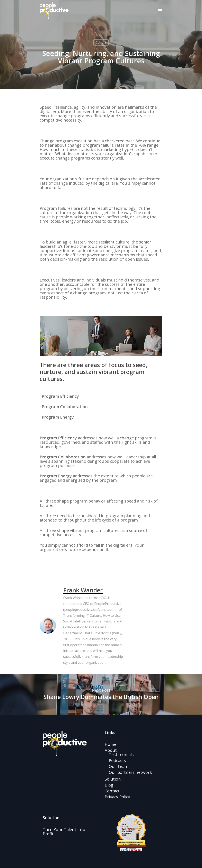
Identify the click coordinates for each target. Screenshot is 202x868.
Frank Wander (83, 590)
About (111, 750)
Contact (112, 791)
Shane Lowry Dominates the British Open (101, 694)
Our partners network (130, 772)
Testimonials (121, 755)
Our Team (119, 766)
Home (111, 744)
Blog (109, 785)
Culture (101, 42)
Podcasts (117, 760)
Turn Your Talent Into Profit (64, 832)
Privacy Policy (117, 797)
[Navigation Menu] (160, 11)
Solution (113, 779)
